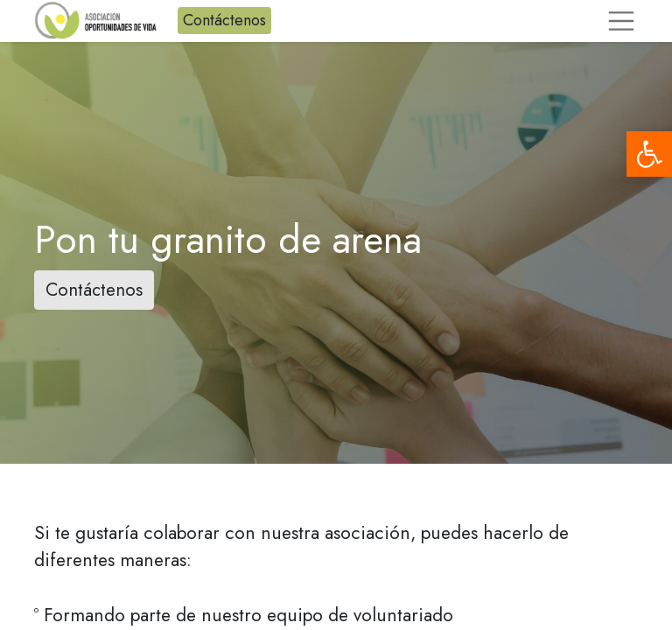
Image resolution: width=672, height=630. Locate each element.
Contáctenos (224, 20)
